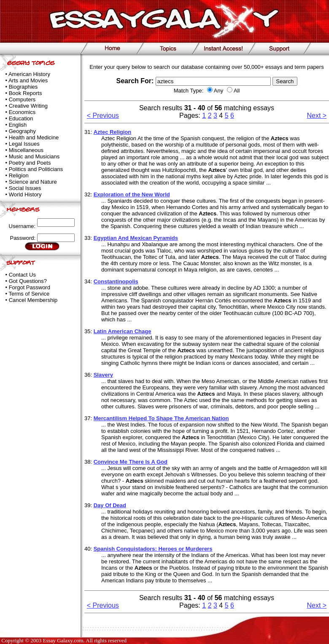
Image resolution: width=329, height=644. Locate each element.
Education (21, 118)
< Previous (103, 115)
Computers (22, 99)
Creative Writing (28, 106)
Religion (19, 175)
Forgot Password (30, 287)
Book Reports (26, 93)
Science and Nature (33, 182)
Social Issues (25, 188)
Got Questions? (28, 281)
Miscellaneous (26, 150)
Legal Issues (24, 144)
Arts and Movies (28, 80)
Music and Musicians (34, 156)
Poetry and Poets (30, 163)
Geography (22, 131)
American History (29, 74)
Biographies (23, 87)
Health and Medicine (34, 137)
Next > (317, 115)
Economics (22, 112)
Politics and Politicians (36, 169)
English (18, 125)
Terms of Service (29, 294)
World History (25, 194)
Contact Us (22, 275)
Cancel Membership (33, 300)
